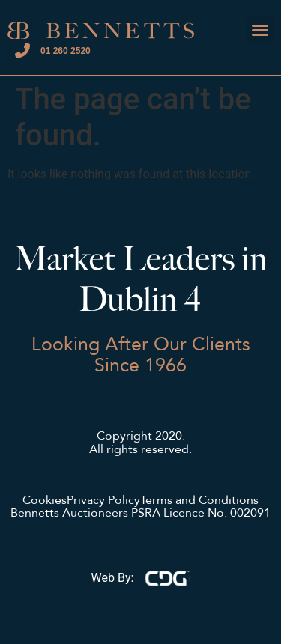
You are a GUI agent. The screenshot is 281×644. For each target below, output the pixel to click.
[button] (260, 30)
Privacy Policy (103, 501)
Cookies (45, 501)
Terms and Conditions (199, 501)
